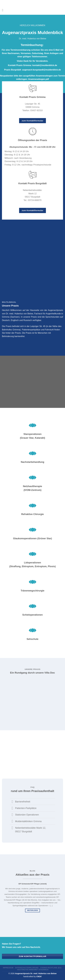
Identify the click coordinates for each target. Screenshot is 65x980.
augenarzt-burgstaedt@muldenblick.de (42, 70)
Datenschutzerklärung (27, 968)
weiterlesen (32, 910)
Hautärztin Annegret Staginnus (33, 970)
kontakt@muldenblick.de (45, 65)
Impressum (8, 968)
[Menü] (4, 10)
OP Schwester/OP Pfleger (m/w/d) (33, 884)
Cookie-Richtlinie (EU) (51, 968)
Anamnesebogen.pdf (38, 79)
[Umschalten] (12, 802)
